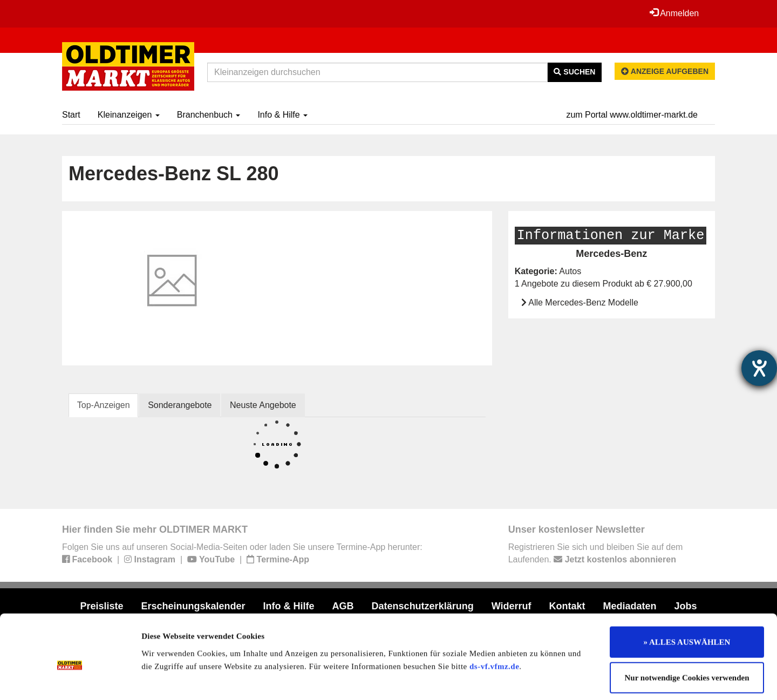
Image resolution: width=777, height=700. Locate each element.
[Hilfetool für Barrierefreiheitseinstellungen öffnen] (759, 368)
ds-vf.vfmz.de (494, 617)
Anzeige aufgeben (665, 71)
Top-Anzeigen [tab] (104, 405)
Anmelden (674, 13)
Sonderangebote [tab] (180, 405)
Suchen (574, 72)
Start (71, 115)
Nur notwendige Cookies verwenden (687, 629)
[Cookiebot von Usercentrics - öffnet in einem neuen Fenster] (70, 679)
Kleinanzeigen (129, 115)
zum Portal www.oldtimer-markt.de (632, 115)
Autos (570, 271)
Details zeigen (557, 679)
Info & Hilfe (282, 115)
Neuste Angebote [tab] (264, 405)
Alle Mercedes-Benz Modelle (583, 303)
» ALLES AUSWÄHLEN (687, 594)
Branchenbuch (209, 115)
